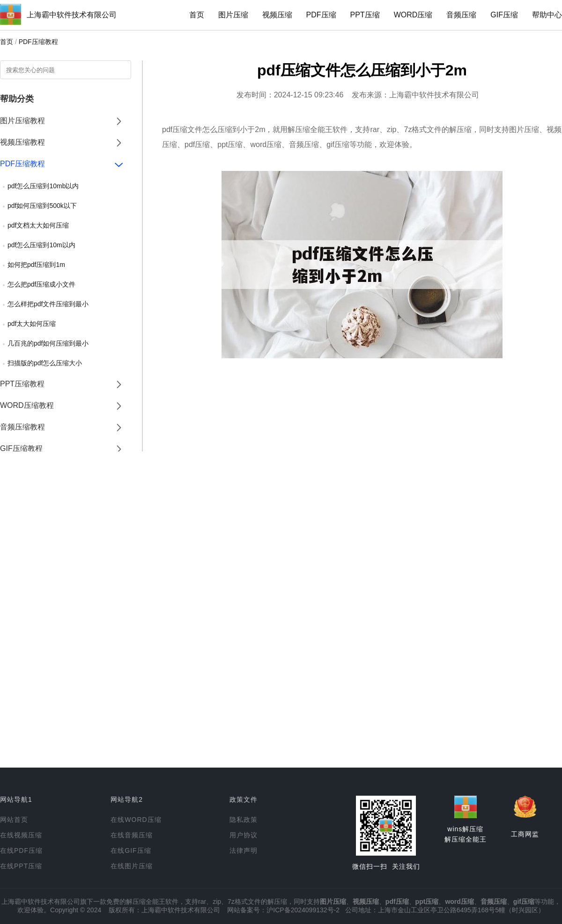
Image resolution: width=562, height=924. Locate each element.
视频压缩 (277, 15)
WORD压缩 (413, 15)
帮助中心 (547, 15)
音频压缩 (461, 15)
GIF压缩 (504, 15)
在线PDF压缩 (21, 850)
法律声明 (244, 850)
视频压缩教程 (22, 142)
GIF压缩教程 (21, 448)
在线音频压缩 (132, 835)
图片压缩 (233, 15)
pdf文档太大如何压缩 (38, 225)
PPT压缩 (365, 15)
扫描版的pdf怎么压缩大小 (45, 363)
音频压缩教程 (22, 427)
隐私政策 (244, 820)
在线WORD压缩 (136, 820)
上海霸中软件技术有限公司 (72, 15)
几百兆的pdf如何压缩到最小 (48, 343)
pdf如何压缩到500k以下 (42, 206)
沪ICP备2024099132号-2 (303, 910)
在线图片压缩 (132, 866)
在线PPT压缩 (21, 866)
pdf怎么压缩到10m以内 (41, 245)
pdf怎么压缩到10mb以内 (43, 186)
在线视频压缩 (21, 835)
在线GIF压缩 (131, 850)
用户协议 (244, 835)
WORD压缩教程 (27, 405)
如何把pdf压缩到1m (36, 265)
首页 (197, 15)
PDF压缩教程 (38, 42)
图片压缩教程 (22, 121)
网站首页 (14, 820)
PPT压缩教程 (22, 384)
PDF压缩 (321, 15)
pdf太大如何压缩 (32, 324)
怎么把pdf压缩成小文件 (41, 284)
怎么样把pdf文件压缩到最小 (48, 304)
